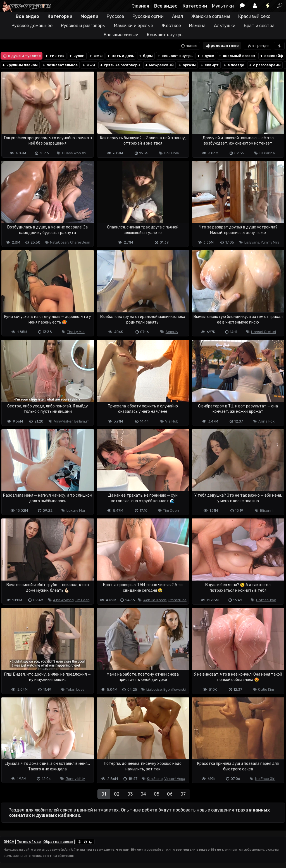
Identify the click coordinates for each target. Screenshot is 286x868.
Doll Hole (171, 153)
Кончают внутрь (165, 35)
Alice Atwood (63, 600)
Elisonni (267, 510)
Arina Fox (266, 421)
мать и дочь (120, 56)
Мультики (223, 6)
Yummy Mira (270, 242)
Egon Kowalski (174, 689)
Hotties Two (266, 600)
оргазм (187, 65)
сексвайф (271, 56)
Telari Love (75, 689)
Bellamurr (82, 421)
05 (157, 794)
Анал (177, 16)
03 (130, 794)
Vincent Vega (175, 779)
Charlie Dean (80, 242)
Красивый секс (254, 16)
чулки (77, 56)
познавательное (60, 65)
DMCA (9, 842)
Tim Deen (171, 510)
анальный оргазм (237, 56)
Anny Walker (63, 421)
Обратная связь (58, 842)
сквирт (209, 65)
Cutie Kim (266, 689)
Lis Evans (252, 242)
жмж (96, 56)
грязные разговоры (120, 65)
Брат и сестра (259, 26)
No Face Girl (265, 779)
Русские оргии (148, 16)
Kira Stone (155, 779)
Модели (89, 16)
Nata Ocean (59, 242)
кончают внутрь (175, 56)
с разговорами (264, 65)
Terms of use (29, 842)
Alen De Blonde (155, 600)
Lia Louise (154, 689)
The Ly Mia (76, 332)
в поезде (233, 65)
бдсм (146, 56)
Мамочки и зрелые (134, 26)
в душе (205, 56)
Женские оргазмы (211, 16)
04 (143, 794)
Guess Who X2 (74, 153)
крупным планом (20, 65)
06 (170, 794)
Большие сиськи (121, 35)
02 (117, 794)
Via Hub (172, 421)
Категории (195, 6)
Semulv (172, 332)
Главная (140, 6)
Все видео (166, 6)
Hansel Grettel (264, 332)
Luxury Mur (76, 510)
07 (183, 794)
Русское (115, 16)
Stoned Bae (177, 600)
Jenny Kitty (75, 779)
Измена (197, 26)
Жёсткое (171, 26)
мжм (89, 65)
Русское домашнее (32, 26)
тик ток (55, 56)
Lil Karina (267, 153)
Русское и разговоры (83, 26)
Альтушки (225, 26)
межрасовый (159, 65)
